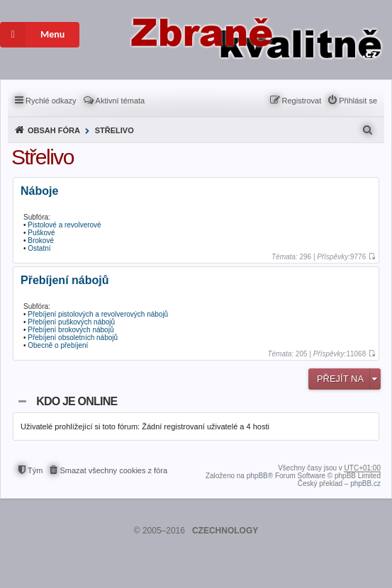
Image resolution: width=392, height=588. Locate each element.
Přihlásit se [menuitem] (358, 101)
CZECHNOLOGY (225, 531)
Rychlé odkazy (51, 101)
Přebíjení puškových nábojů (71, 322)
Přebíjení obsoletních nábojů (73, 338)
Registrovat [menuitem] (302, 101)
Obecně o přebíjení (58, 345)
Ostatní (39, 248)
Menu (32, 35)
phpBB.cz (365, 484)
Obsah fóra (54, 130)
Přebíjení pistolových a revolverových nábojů (98, 314)
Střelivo (114, 130)
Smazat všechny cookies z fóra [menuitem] (113, 470)
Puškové (41, 233)
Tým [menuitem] (35, 470)
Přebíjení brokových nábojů (71, 330)
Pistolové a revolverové (64, 225)
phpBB (257, 476)
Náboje (39, 192)
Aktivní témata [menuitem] (121, 101)
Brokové (41, 241)
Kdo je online (77, 401)
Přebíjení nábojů (65, 281)
